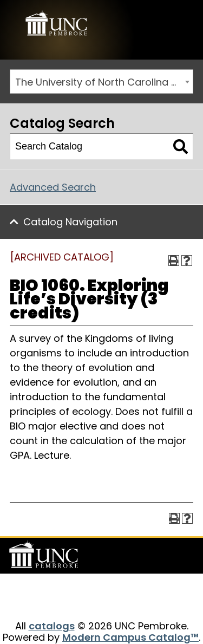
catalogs (52, 626)
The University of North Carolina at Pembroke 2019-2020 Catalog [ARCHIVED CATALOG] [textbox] (104, 82)
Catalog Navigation (70, 222)
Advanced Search (53, 187)
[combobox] (101, 82)
